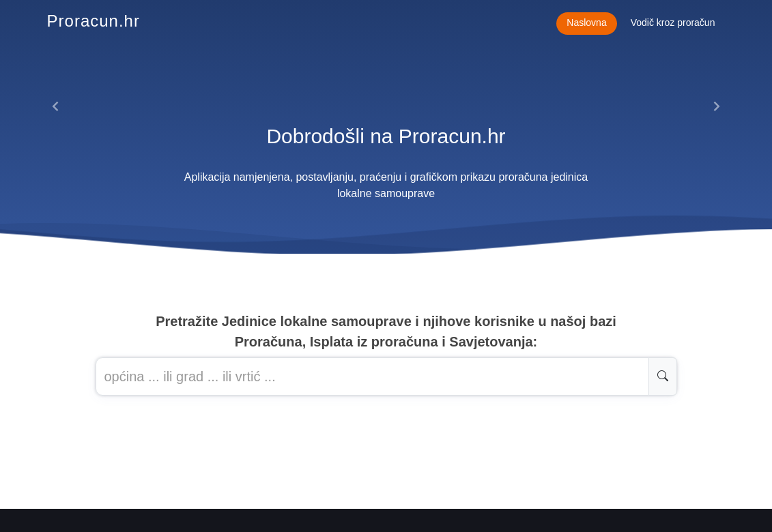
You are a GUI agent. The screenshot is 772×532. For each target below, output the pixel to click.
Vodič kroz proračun (673, 23)
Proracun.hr (94, 21)
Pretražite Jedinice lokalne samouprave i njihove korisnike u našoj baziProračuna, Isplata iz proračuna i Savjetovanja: (386, 331)
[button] (56, 106)
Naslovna (586, 23)
